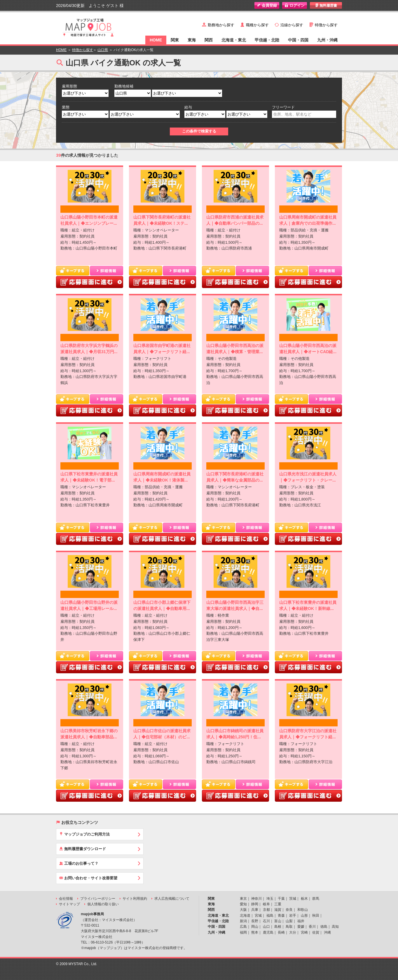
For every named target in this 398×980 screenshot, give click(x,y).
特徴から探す (326, 25)
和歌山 (303, 910)
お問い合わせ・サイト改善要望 (88, 878)
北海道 (245, 916)
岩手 (293, 916)
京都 (266, 910)
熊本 (255, 932)
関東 (175, 40)
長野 (255, 921)
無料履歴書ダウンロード (83, 849)
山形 (304, 916)
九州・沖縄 (327, 40)
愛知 (243, 904)
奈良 (289, 910)
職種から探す (257, 25)
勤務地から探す (221, 25)
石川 (266, 921)
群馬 (316, 899)
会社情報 (66, 899)
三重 (278, 904)
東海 (192, 40)
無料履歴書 (326, 5)
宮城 (258, 916)
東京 (243, 899)
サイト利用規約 (135, 899)
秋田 (316, 916)
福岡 (243, 932)
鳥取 (289, 927)
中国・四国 (298, 40)
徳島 (324, 927)
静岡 (255, 904)
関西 (209, 40)
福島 (270, 916)
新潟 (243, 921)
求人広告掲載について (172, 899)
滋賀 (278, 910)
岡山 (255, 927)
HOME (156, 40)
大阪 (243, 910)
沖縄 (327, 932)
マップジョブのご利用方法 (84, 834)
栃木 (304, 899)
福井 (301, 921)
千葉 (281, 899)
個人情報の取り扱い (103, 904)
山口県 (103, 50)
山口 (266, 927)
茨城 (293, 899)
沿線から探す (292, 25)
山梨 (289, 921)
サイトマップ (69, 904)
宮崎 (304, 932)
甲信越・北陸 (267, 40)
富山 (278, 921)
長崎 (281, 932)
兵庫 (255, 910)
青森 (281, 916)
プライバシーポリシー (98, 899)
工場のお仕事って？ (79, 863)
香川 (312, 927)
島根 (278, 927)
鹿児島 (268, 932)
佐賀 (316, 932)
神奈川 (256, 899)
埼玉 (270, 899)
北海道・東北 (234, 40)
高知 (335, 927)
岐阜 (266, 904)
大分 (293, 932)
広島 (243, 927)
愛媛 (301, 927)
